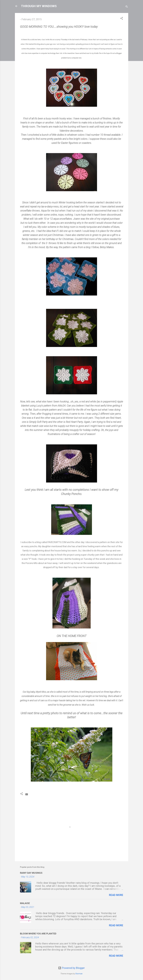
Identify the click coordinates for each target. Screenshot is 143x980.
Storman (79, 974)
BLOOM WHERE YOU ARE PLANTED (38, 934)
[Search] (127, 7)
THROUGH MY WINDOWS (39, 6)
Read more (116, 895)
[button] (122, 19)
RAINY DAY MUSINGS (31, 873)
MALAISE (25, 903)
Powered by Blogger (71, 968)
